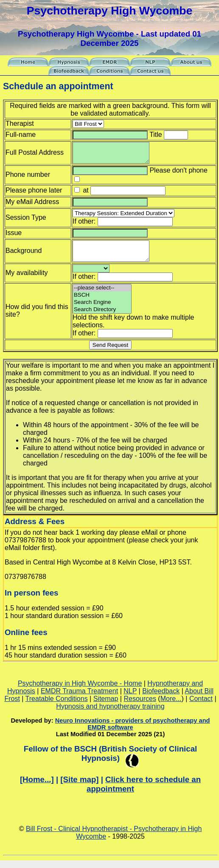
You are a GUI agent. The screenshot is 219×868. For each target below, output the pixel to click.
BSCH (102, 303)
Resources (140, 706)
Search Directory (102, 317)
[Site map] (79, 787)
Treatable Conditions (57, 706)
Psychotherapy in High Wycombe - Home (80, 691)
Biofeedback (161, 699)
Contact (201, 706)
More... (171, 706)
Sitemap (106, 706)
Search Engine (102, 310)
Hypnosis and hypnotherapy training (110, 714)
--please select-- (91, 276)
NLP (130, 699)
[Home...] (37, 787)
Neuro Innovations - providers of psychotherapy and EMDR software (133, 732)
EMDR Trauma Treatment (79, 699)
